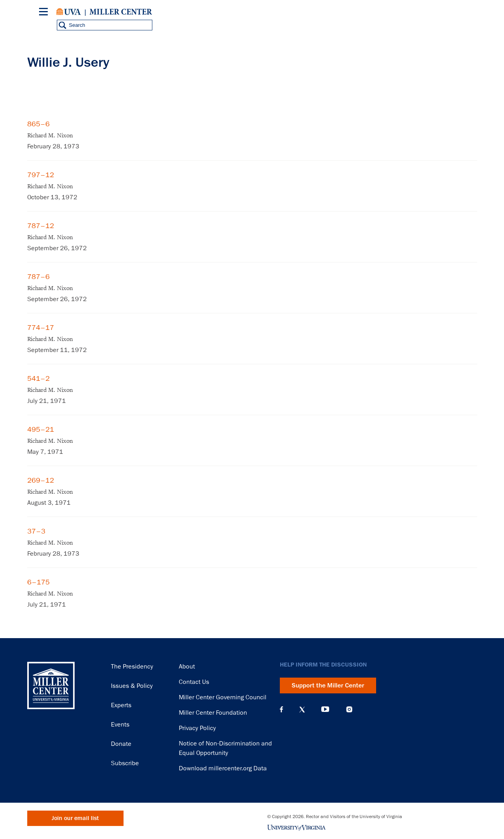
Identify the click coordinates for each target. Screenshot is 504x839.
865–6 (38, 124)
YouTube (325, 710)
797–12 (41, 175)
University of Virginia (69, 12)
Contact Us (194, 682)
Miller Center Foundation (213, 713)
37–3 (36, 531)
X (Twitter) (302, 710)
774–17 (41, 328)
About (187, 667)
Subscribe (125, 763)
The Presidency (132, 667)
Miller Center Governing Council (223, 697)
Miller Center (121, 12)
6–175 (38, 582)
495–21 (41, 429)
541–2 (38, 378)
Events (120, 725)
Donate (121, 744)
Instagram (349, 709)
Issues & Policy (132, 686)
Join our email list (75, 818)
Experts (121, 705)
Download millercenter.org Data (223, 768)
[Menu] (45, 13)
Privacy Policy (197, 728)
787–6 (38, 277)
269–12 (41, 480)
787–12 (41, 226)
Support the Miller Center (328, 685)
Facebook (281, 710)
